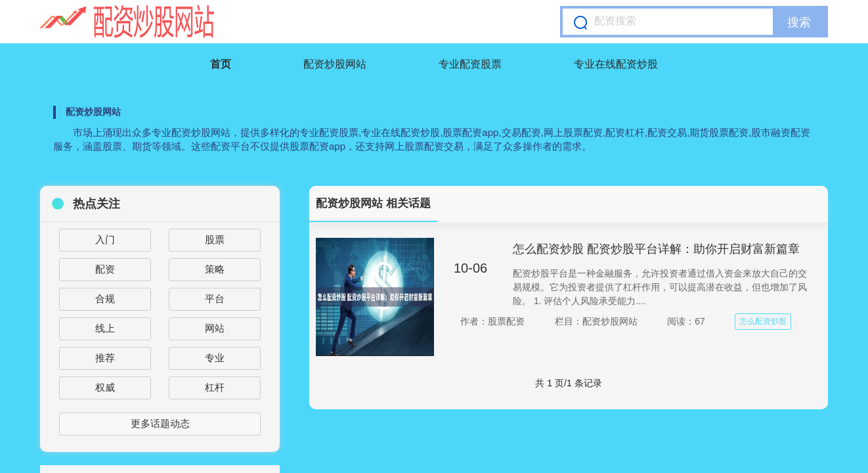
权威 (105, 387)
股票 (215, 239)
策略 (215, 269)
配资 (105, 269)
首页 (221, 64)
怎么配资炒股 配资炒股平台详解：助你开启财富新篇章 (656, 249)
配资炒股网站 (335, 64)
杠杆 (215, 387)
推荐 (105, 358)
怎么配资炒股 (763, 321)
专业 (215, 358)
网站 (215, 328)
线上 (105, 328)
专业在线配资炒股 (616, 64)
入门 (105, 239)
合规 (105, 299)
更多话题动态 (160, 423)
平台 (215, 299)
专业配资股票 (470, 64)
